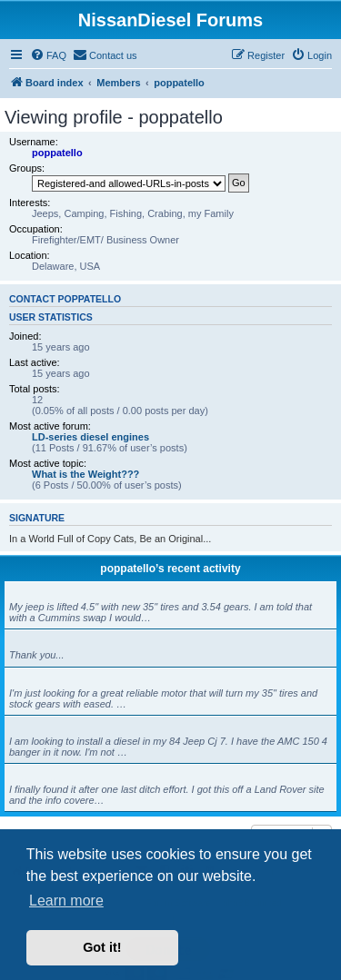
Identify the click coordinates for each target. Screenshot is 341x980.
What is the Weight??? (85, 474)
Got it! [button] (102, 947)
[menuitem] (48, 55)
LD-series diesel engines (90, 437)
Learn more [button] (66, 901)
